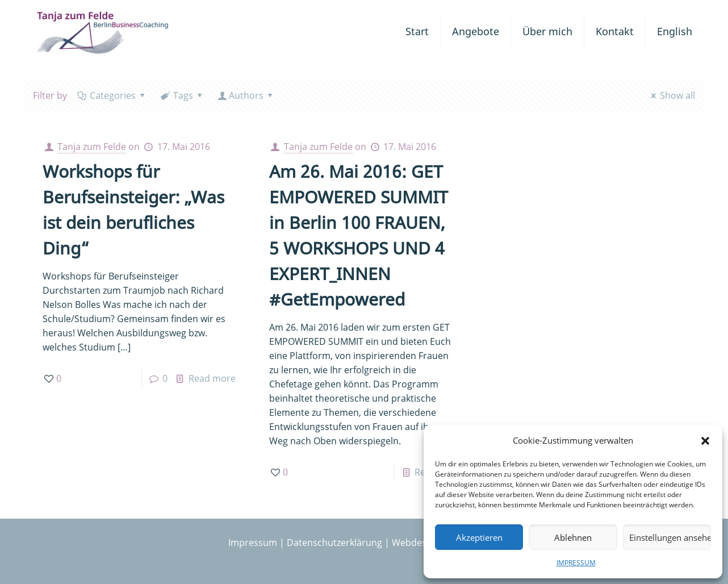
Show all (671, 95)
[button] (705, 441)
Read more (212, 378)
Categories (112, 95)
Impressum (253, 543)
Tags (183, 95)
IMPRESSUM (576, 563)
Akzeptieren (479, 537)
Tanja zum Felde (92, 147)
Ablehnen (573, 537)
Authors (246, 95)
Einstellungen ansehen (670, 537)
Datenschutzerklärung (334, 543)
